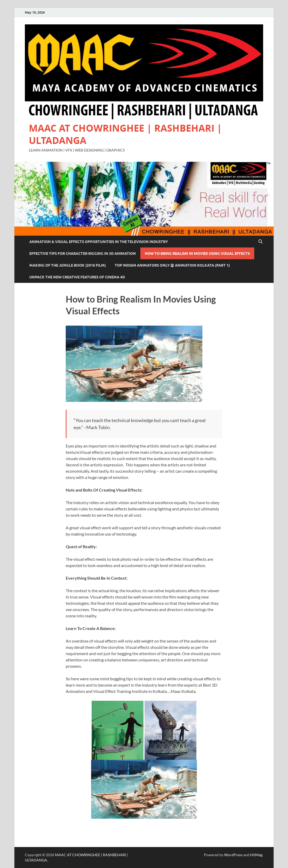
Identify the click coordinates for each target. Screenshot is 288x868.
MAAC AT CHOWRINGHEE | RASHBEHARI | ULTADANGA (125, 134)
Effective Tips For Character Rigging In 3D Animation (83, 254)
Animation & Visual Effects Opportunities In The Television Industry (99, 242)
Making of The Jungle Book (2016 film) (68, 265)
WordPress (233, 855)
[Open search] (261, 242)
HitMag (256, 855)
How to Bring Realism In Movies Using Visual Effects (197, 254)
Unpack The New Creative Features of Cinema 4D (77, 277)
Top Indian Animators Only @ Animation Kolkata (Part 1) (172, 265)
